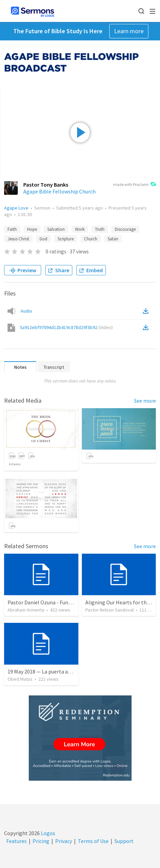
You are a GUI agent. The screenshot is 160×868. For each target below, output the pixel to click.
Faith (12, 229)
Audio (26, 311)
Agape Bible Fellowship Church (59, 191)
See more (145, 401)
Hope (32, 229)
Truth (100, 229)
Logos (47, 833)
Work (80, 229)
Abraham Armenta (26, 610)
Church (91, 239)
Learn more (129, 31)
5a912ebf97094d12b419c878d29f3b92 (66, 327)
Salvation (56, 229)
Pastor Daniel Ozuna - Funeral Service (51, 602)
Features (16, 841)
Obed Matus (20, 679)
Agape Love (16, 208)
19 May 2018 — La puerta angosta (46, 671)
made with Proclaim (134, 185)
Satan (113, 239)
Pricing (41, 841)
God (43, 239)
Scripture (66, 239)
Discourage (125, 229)
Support (124, 841)
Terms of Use (93, 841)
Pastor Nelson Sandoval (109, 610)
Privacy (64, 841)
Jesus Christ (18, 239)
